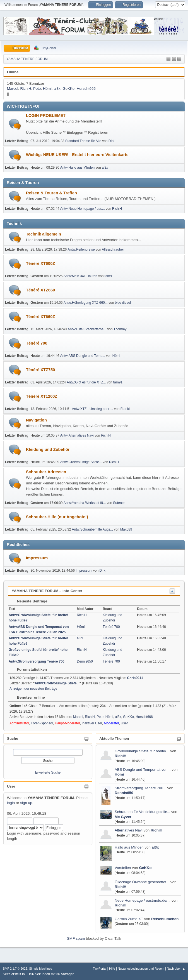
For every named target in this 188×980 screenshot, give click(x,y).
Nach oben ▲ (176, 969)
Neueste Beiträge (29, 601)
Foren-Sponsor (42, 723)
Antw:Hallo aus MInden (77, 168)
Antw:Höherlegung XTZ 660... (86, 303)
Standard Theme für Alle (83, 141)
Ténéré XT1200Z (42, 396)
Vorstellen (123, 868)
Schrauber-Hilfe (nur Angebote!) (57, 517)
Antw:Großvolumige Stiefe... (81, 462)
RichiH (120, 756)
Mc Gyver (123, 817)
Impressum (37, 558)
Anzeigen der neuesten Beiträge (33, 689)
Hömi (119, 774)
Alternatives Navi (129, 830)
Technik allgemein (44, 234)
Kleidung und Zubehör (48, 449)
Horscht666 (86, 89)
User (11, 786)
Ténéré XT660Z (40, 317)
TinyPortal (100, 969)
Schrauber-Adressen (46, 472)
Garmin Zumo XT (129, 919)
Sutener (119, 503)
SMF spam (76, 938)
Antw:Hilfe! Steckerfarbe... (87, 329)
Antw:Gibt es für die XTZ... (86, 382)
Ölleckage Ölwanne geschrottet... (142, 882)
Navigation (36, 420)
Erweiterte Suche (48, 772)
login (11, 803)
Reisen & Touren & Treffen (51, 193)
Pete (37, 89)
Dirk (111, 141)
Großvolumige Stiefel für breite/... (142, 751)
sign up (26, 803)
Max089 (126, 529)
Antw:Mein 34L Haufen (80, 276)
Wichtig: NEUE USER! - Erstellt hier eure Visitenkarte (77, 155)
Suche (13, 738)
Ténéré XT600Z (40, 263)
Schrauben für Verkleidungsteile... (142, 812)
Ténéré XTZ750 (40, 370)
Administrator (19, 723)
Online (13, 72)
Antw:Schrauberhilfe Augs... (92, 529)
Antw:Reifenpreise (81, 249)
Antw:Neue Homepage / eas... (83, 209)
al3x (155, 847)
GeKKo (145, 868)
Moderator (111, 723)
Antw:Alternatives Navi (77, 435)
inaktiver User (92, 723)
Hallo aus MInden (129, 847)
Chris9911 (135, 678)
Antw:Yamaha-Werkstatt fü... (85, 503)
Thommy (120, 329)
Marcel (13, 89)
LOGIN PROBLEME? (46, 116)
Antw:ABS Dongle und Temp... (83, 356)
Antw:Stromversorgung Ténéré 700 (37, 661)
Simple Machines (40, 969)
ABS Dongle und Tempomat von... (143, 770)
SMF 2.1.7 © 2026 (15, 969)
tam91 (109, 276)
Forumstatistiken (29, 669)
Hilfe (112, 969)
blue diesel (123, 303)
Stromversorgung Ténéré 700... (140, 788)
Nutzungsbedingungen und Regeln (141, 969)
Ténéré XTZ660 (40, 290)
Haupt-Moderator (68, 723)
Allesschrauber (113, 249)
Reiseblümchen (165, 919)
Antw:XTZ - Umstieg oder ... (93, 409)
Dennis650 (124, 793)
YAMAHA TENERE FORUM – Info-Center (47, 591)
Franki (125, 409)
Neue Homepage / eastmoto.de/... (143, 900)
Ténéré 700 (37, 343)
